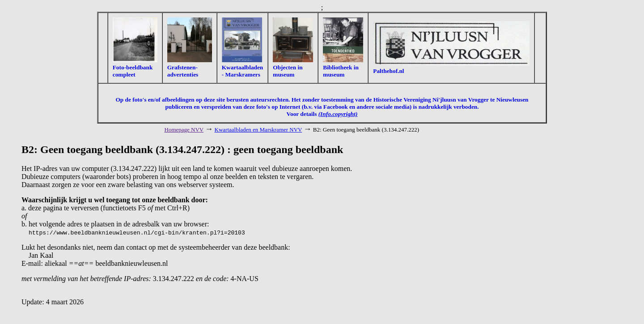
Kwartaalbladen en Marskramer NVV (258, 130)
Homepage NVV (184, 130)
